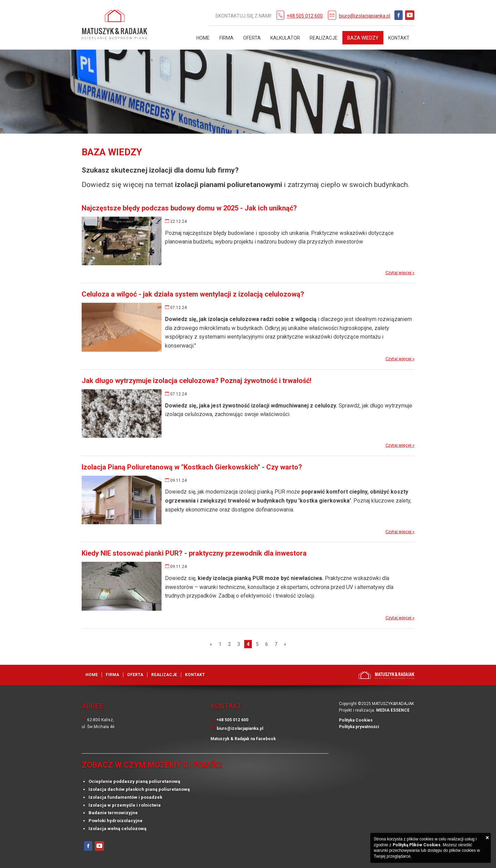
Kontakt (399, 38)
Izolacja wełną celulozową (117, 829)
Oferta (252, 38)
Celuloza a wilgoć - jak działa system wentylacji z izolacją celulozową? (193, 294)
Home (203, 38)
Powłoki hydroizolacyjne (116, 821)
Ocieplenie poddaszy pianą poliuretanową (134, 781)
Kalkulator (285, 38)
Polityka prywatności (359, 727)
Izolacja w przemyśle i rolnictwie (125, 805)
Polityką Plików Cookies (417, 845)
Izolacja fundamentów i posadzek (125, 797)
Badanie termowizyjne (113, 813)
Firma (226, 38)
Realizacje (324, 38)
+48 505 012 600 (305, 16)
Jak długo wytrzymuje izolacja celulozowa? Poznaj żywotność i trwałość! (197, 381)
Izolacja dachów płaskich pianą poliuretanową (139, 789)
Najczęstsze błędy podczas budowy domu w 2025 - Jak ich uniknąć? (189, 208)
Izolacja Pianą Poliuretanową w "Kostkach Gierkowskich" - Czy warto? (192, 467)
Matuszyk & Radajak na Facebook (243, 739)
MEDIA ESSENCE (393, 710)
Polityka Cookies (356, 720)
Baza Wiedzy (363, 38)
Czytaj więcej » (400, 273)
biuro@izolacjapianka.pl (365, 16)
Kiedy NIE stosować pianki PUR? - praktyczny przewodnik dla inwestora (194, 553)
